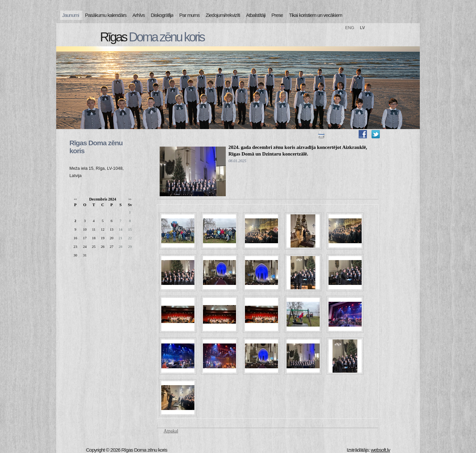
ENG (350, 28)
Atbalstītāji (256, 15)
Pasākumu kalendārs (106, 15)
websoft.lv (380, 450)
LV (362, 28)
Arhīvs (139, 15)
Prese (277, 15)
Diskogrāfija (162, 15)
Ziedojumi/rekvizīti (223, 15)
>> (130, 199)
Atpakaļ (171, 431)
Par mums (189, 15)
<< (75, 199)
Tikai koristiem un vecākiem (316, 15)
